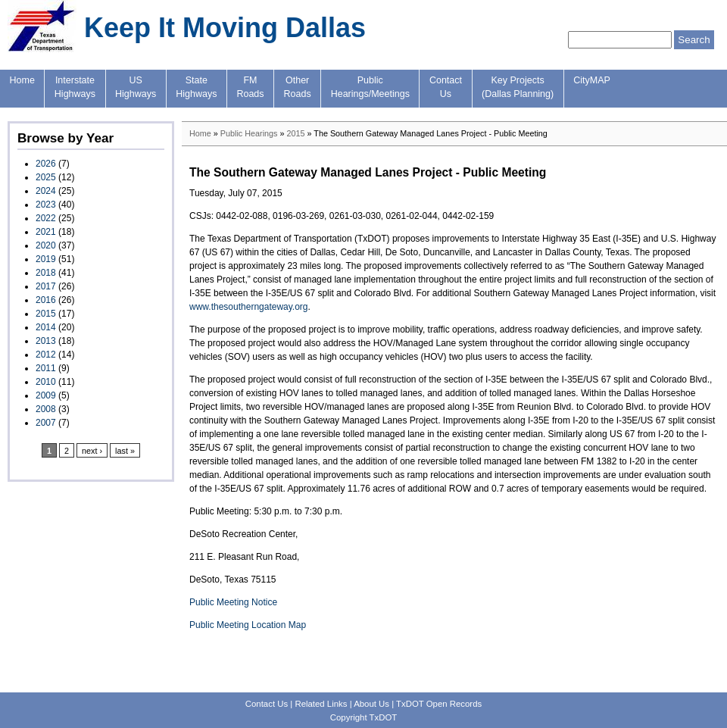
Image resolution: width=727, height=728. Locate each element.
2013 (46, 341)
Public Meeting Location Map (248, 625)
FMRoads (250, 87)
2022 (46, 218)
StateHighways (196, 87)
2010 (46, 382)
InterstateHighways (75, 87)
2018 (46, 273)
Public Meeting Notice (233, 602)
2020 (46, 245)
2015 (46, 314)
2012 (46, 355)
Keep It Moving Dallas (225, 28)
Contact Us (267, 704)
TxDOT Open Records (439, 704)
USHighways (136, 87)
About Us (371, 704)
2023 (46, 205)
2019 (46, 259)
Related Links (321, 704)
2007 (46, 423)
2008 (46, 409)
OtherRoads (298, 87)
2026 (46, 164)
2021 (46, 232)
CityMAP (592, 80)
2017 (46, 286)
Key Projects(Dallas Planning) (518, 87)
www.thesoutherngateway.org (249, 307)
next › (92, 451)
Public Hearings (249, 133)
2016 (46, 300)
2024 (46, 191)
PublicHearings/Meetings (370, 87)
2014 (46, 327)
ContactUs (446, 87)
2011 (46, 368)
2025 (46, 177)
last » (125, 451)
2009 (46, 395)
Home (22, 80)
